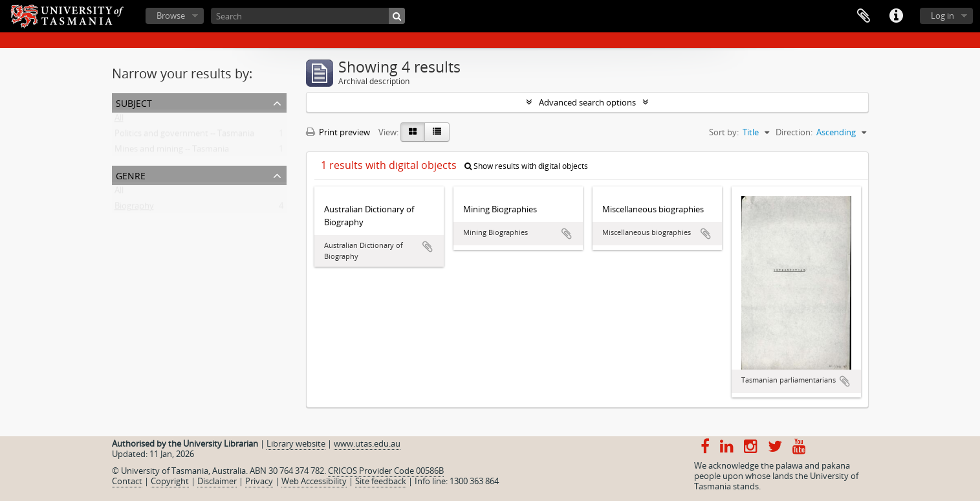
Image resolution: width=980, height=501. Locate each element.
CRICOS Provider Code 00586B (386, 471)
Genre (131, 174)
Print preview (338, 132)
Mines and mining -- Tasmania (172, 151)
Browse (171, 16)
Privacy (259, 481)
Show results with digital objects (526, 166)
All (119, 120)
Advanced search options (587, 102)
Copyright (170, 481)
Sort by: (724, 132)
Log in (942, 16)
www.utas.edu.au (367, 443)
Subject (134, 102)
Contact (127, 481)
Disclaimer (217, 481)
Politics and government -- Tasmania (184, 136)
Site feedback (381, 481)
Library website (296, 443)
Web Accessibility (314, 481)
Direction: (794, 132)
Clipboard (864, 16)
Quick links (896, 16)
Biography (134, 208)
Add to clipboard (428, 247)
